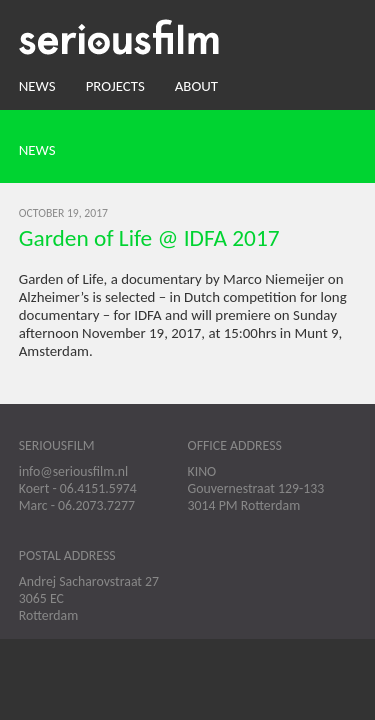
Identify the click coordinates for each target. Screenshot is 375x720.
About (196, 86)
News (37, 86)
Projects (115, 86)
